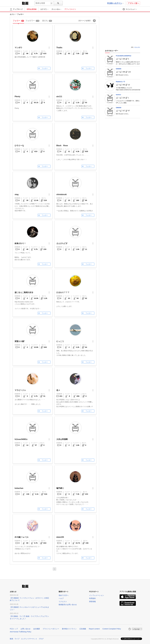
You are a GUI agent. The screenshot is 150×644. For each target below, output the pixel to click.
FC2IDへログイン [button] (115, 3)
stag (17, 194)
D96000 (119, 108)
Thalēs (59, 48)
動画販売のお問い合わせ (68, 605)
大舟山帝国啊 (62, 439)
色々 (58, 390)
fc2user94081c (21, 439)
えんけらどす (62, 243)
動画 (11, 638)
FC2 (16, 3)
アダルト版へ (133, 3)
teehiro (118, 95)
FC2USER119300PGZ (124, 56)
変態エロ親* (20, 341)
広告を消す (137, 47)
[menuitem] (45, 9)
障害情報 (92, 602)
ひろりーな (19, 146)
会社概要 (37, 629)
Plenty (17, 96)
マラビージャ (20, 390)
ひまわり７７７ (63, 292)
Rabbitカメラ (121, 82)
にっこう (60, 341)
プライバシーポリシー (51, 629)
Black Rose (62, 146)
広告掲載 (83, 629)
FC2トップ (14, 629)
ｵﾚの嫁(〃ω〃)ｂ (22, 537)
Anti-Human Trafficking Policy (21, 632)
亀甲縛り (60, 488)
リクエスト (63, 602)
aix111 (59, 96)
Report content (94, 629)
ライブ (17, 638)
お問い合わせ (26, 629)
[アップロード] (16, 9)
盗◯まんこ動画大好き (24, 292)
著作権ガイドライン (69, 629)
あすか (12, 14)
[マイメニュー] (130, 9)
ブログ (41, 638)
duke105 (60, 537)
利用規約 (92, 598)
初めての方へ (64, 595)
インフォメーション (97, 595)
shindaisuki (62, 194)
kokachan (19, 488)
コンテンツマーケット (29, 638)
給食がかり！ (20, 243)
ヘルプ (61, 598)
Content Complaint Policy (112, 629)
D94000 (119, 69)
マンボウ (18, 48)
